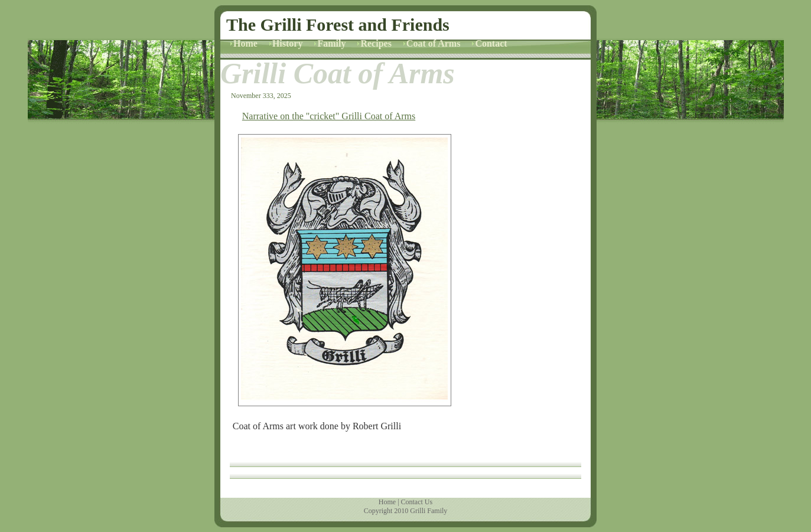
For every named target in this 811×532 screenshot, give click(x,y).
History (288, 43)
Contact (491, 43)
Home (245, 43)
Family (331, 43)
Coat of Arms (434, 43)
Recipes (376, 43)
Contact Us (417, 502)
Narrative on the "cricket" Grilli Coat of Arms (329, 116)
